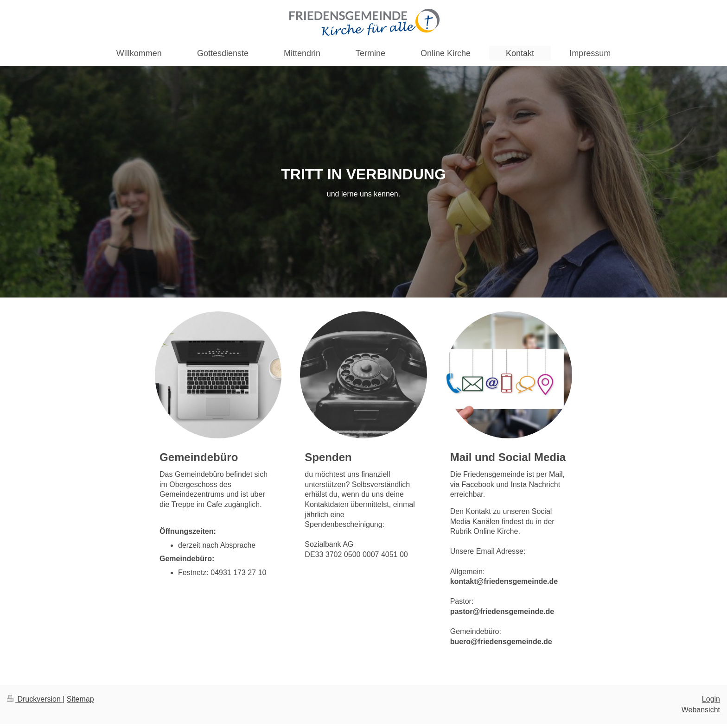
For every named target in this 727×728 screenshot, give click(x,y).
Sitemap (80, 699)
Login (711, 699)
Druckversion (35, 699)
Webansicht (701, 710)
